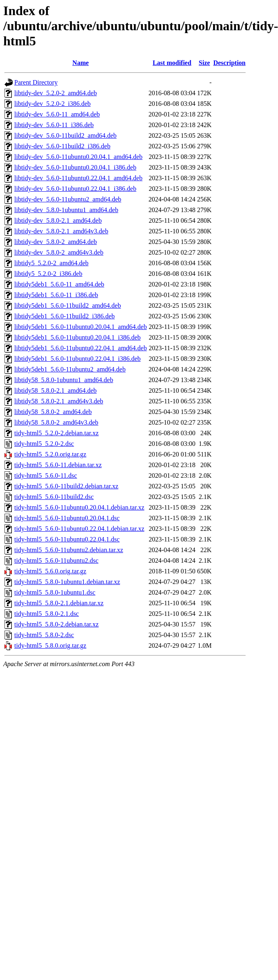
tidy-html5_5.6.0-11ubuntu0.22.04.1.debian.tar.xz (79, 529)
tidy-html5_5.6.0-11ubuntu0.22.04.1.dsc (67, 539)
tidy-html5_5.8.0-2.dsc (44, 635)
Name (80, 63)
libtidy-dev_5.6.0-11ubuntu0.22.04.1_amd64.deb (78, 178)
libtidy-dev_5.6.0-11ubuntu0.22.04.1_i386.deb (75, 189)
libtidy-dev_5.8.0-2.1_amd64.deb (58, 220)
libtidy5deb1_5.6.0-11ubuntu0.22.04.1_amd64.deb (81, 348)
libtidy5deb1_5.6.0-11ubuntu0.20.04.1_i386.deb (78, 337)
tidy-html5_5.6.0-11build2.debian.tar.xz (66, 486)
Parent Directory (36, 82)
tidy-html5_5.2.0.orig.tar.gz (50, 454)
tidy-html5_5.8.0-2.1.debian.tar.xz (59, 603)
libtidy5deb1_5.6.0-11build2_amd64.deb (68, 305)
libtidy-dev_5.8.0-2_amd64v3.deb (59, 252)
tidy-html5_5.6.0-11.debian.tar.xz (58, 465)
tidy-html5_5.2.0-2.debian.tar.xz (57, 433)
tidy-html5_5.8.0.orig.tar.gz (50, 646)
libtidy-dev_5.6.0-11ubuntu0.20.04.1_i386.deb (75, 167)
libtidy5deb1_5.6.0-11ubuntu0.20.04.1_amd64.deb (81, 327)
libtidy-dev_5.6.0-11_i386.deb (54, 125)
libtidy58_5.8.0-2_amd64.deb (53, 412)
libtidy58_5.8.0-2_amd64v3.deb (56, 422)
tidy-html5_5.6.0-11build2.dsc (54, 497)
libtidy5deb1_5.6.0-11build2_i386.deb (64, 316)
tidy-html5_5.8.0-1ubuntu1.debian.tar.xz (67, 582)
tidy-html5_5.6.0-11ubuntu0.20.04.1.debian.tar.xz (79, 507)
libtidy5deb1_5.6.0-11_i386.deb (56, 295)
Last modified (172, 63)
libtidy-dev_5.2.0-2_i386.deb (52, 104)
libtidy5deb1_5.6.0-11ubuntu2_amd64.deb (70, 369)
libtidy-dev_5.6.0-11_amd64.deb (57, 114)
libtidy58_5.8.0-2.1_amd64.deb (56, 390)
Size (205, 63)
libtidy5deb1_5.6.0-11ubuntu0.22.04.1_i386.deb (78, 359)
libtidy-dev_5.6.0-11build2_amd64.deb (65, 135)
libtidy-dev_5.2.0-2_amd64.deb (56, 93)
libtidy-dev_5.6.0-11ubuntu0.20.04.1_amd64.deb (78, 157)
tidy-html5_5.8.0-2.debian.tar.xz (57, 624)
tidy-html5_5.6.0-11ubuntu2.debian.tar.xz (69, 550)
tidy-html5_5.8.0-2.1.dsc (47, 614)
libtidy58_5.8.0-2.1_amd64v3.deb (59, 401)
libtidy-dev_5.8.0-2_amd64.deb (56, 242)
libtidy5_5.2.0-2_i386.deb (48, 274)
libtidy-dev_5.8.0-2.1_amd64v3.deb (61, 231)
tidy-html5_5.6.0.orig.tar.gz (50, 571)
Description (229, 63)
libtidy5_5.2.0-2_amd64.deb (51, 263)
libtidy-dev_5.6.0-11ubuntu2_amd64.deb (68, 199)
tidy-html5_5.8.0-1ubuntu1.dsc (55, 592)
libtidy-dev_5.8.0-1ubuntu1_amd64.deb (66, 210)
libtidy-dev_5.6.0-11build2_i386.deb (62, 146)
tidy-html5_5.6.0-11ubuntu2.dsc (56, 560)
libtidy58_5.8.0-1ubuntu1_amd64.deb (64, 380)
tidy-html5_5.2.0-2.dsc (44, 444)
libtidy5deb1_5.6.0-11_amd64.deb (59, 284)
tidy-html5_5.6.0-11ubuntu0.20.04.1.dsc (67, 518)
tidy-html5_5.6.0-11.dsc (46, 475)
